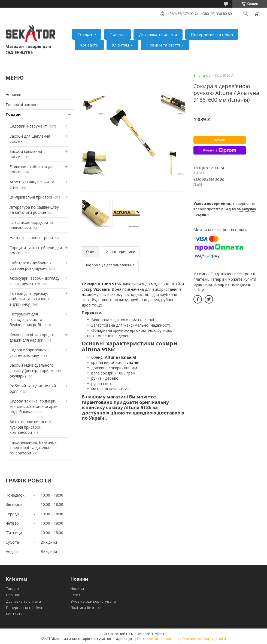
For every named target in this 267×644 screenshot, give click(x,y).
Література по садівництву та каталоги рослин (34, 210)
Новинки (13, 95)
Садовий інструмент (28, 126)
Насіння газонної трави (31, 238)
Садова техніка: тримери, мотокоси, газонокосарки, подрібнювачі (34, 406)
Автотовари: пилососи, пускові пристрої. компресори (31, 427)
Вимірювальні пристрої (31, 197)
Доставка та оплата (158, 34)
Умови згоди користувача (93, 601)
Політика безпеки (86, 608)
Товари (85, 34)
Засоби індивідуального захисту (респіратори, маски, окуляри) (36, 370)
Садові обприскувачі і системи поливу (29, 353)
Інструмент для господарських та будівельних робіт (26, 319)
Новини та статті (163, 45)
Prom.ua (161, 634)
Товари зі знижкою (23, 105)
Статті (76, 595)
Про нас (117, 34)
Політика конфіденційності (204, 639)
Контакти (89, 45)
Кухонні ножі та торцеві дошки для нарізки (32, 337)
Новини (77, 589)
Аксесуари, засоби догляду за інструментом (34, 281)
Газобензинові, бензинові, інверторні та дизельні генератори (34, 448)
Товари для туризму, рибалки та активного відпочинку (30, 299)
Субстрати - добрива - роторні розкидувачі (30, 266)
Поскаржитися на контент (158, 639)
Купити (220, 140)
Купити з (219, 150)
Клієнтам (120, 45)
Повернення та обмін (212, 34)
